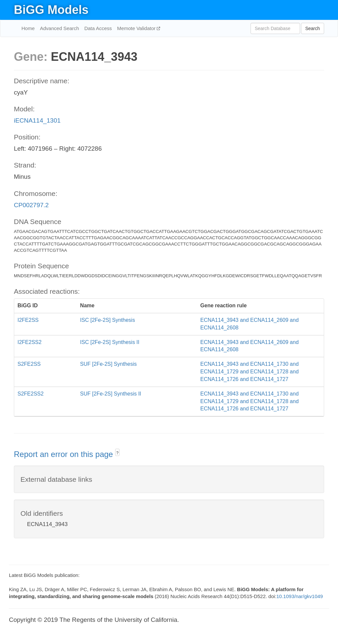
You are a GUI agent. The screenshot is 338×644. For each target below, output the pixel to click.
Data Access (98, 28)
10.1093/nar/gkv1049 (300, 596)
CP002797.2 (31, 205)
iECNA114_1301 (37, 120)
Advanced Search (59, 28)
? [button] (117, 453)
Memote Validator (137, 28)
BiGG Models (51, 10)
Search (313, 28)
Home (28, 28)
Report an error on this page (65, 454)
